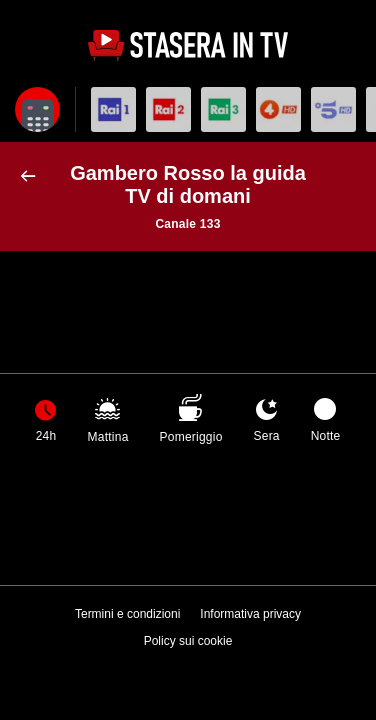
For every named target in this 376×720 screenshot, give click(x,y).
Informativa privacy (250, 614)
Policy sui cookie (188, 641)
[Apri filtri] (37, 109)
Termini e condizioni (127, 614)
